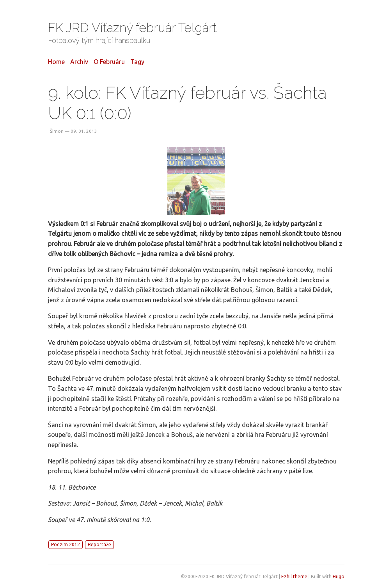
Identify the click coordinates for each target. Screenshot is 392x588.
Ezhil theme (294, 576)
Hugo (339, 576)
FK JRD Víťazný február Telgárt (132, 28)
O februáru (109, 62)
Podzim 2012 (66, 544)
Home (56, 62)
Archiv (79, 62)
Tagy (137, 62)
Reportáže (99, 544)
